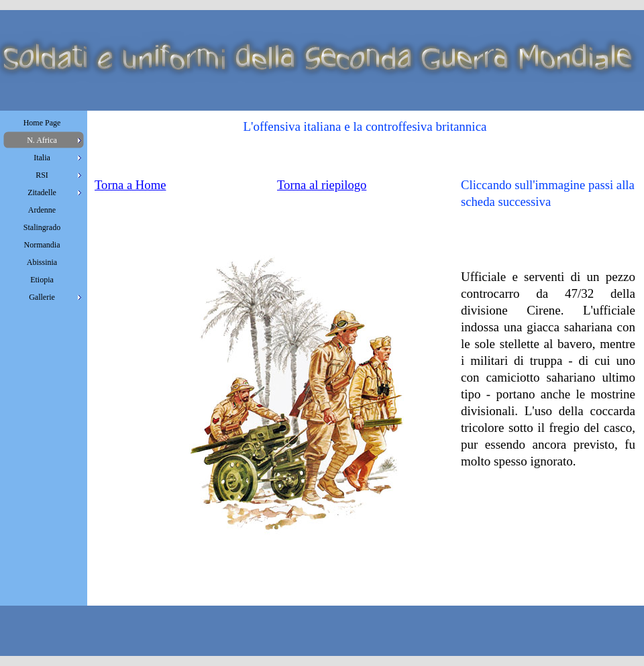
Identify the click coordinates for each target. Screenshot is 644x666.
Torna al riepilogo (322, 185)
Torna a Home (130, 185)
